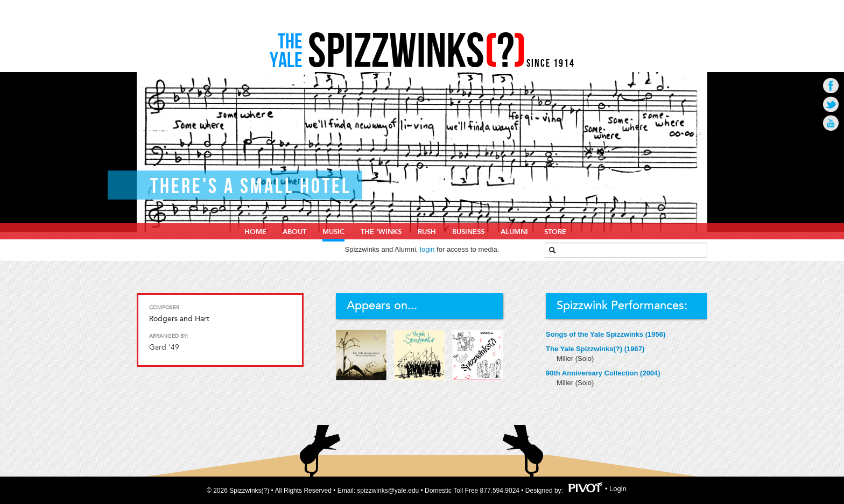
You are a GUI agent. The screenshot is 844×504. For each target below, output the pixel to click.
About (294, 232)
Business (468, 232)
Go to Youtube (831, 123)
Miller (566, 359)
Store (555, 232)
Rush (427, 232)
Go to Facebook (831, 85)
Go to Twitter (831, 104)
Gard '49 (164, 347)
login (427, 249)
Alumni (514, 232)
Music (333, 232)
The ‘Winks (381, 232)
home (255, 232)
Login (618, 489)
